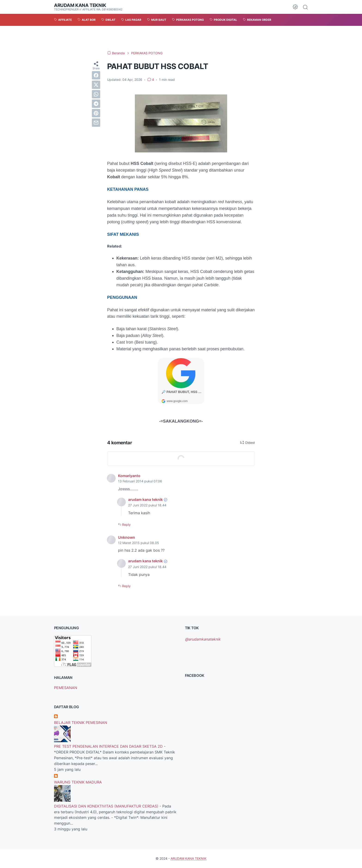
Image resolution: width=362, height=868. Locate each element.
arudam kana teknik (145, 499)
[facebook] (96, 75)
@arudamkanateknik (203, 639)
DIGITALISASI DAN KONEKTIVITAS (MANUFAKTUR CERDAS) (107, 806)
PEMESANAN (66, 688)
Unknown (127, 537)
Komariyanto (129, 476)
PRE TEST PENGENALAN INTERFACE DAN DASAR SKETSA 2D (109, 746)
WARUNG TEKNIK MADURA (78, 782)
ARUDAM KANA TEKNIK (80, 5)
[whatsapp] (96, 94)
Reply (126, 525)
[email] (96, 123)
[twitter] (96, 85)
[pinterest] (96, 113)
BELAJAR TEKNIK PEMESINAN (81, 723)
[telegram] (96, 104)
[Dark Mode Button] (295, 7)
